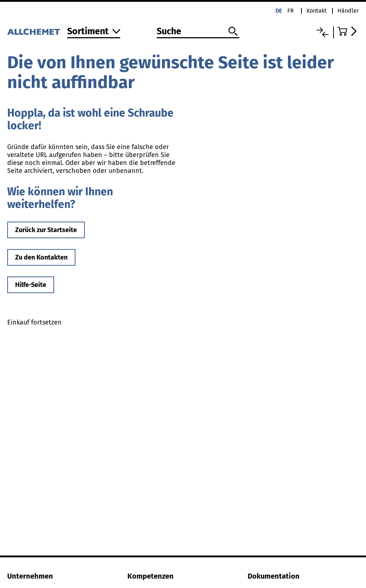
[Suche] (198, 32)
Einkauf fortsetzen (34, 322)
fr (291, 11)
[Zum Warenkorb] (348, 31)
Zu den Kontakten (41, 257)
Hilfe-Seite (31, 285)
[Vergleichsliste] (323, 32)
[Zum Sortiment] (94, 32)
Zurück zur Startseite (46, 230)
